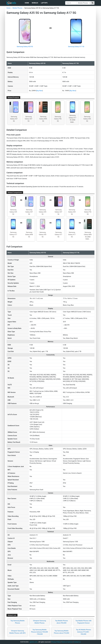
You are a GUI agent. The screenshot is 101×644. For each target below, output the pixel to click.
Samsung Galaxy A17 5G (76, 47)
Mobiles (35, 3)
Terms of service (67, 642)
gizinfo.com (34, 642)
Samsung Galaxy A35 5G (25, 47)
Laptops (44, 3)
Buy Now (40, 91)
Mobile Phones (17, 8)
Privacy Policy (56, 642)
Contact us (77, 642)
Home (27, 3)
